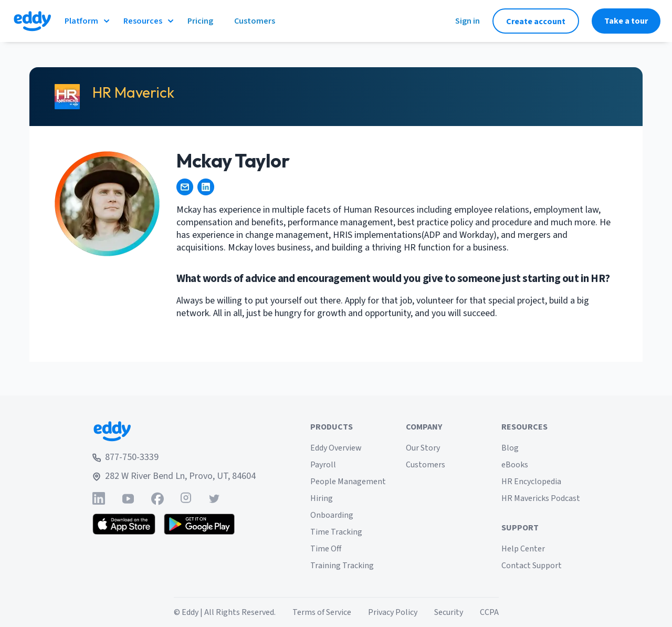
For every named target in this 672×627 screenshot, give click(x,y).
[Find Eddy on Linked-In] (99, 499)
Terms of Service (322, 612)
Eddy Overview (336, 448)
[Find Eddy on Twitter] (214, 499)
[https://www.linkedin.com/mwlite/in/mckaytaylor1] (206, 187)
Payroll (323, 465)
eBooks (515, 465)
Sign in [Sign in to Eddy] (468, 21)
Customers (426, 465)
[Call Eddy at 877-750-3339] (174, 457)
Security (449, 612)
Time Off (326, 549)
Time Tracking (336, 532)
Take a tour (626, 21)
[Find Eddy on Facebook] (157, 499)
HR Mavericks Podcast (541, 498)
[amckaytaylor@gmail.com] (185, 187)
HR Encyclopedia (531, 482)
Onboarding (332, 515)
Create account (536, 22)
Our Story (423, 448)
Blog (510, 448)
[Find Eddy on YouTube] (128, 499)
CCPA (489, 612)
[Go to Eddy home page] (174, 431)
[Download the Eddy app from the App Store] (124, 524)
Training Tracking (342, 566)
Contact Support (532, 566)
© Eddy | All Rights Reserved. (225, 612)
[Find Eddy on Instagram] (186, 499)
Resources (149, 21)
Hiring (322, 498)
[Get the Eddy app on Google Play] (199, 524)
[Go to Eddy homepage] (32, 21)
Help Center (523, 549)
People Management (348, 482)
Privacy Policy (393, 612)
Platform (88, 21)
